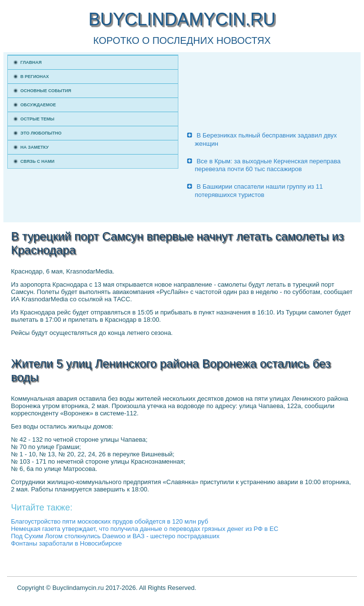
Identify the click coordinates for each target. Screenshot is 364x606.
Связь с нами (38, 161)
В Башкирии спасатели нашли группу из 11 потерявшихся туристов (259, 190)
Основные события (46, 91)
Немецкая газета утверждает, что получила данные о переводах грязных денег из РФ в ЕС (144, 529)
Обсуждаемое (38, 105)
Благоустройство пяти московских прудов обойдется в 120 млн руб (109, 521)
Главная (31, 62)
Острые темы (38, 119)
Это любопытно (41, 133)
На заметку (35, 147)
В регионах (35, 77)
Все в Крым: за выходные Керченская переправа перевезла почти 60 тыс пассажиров (268, 165)
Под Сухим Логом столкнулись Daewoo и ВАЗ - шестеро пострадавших (115, 536)
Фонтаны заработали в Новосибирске (66, 543)
